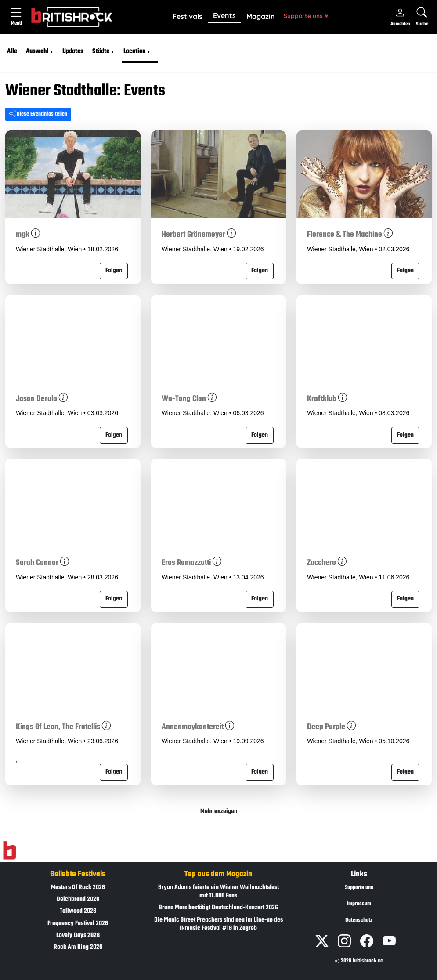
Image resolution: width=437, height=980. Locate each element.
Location (134, 51)
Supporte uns (306, 16)
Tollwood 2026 (78, 911)
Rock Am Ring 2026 (78, 947)
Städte (101, 51)
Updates (73, 51)
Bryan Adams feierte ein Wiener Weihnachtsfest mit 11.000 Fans (218, 892)
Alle (12, 51)
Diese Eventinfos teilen (38, 114)
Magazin (261, 16)
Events (224, 15)
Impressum (359, 904)
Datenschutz (359, 920)
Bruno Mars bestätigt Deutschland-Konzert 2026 (218, 908)
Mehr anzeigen (219, 812)
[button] (188, 17)
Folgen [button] (114, 271)
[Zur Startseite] (9, 850)
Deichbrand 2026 (78, 899)
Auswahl (37, 51)
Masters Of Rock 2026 (78, 888)
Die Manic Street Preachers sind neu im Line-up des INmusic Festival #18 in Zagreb (218, 924)
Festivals (188, 16)
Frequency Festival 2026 (78, 924)
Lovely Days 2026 (78, 935)
